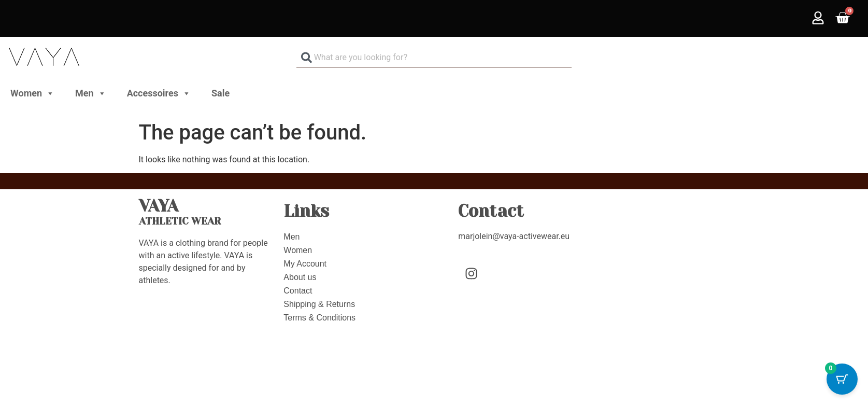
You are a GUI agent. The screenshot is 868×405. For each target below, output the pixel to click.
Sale (220, 93)
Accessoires (159, 93)
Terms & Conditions (319, 318)
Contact (298, 291)
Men (91, 93)
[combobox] (434, 57)
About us (300, 277)
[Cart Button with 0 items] (842, 379)
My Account (305, 264)
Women (32, 93)
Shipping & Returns (319, 304)
